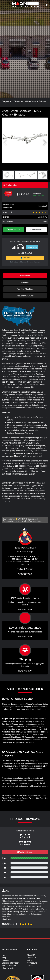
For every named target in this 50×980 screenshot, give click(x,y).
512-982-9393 (21, 466)
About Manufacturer (25, 296)
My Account (32, 963)
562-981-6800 (42, 466)
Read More (25, 637)
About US (31, 955)
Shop (4, 958)
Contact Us (32, 958)
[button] (45, 143)
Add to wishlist (36, 230)
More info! (43, 206)
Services (6, 960)
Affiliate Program (9, 966)
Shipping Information (11, 963)
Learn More (32, 247)
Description (25, 276)
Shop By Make (8, 968)
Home (4, 955)
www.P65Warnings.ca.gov (32, 521)
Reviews (25, 282)
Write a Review (25, 852)
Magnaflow (42, 217)
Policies (30, 960)
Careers (30, 966)
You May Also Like (25, 289)
